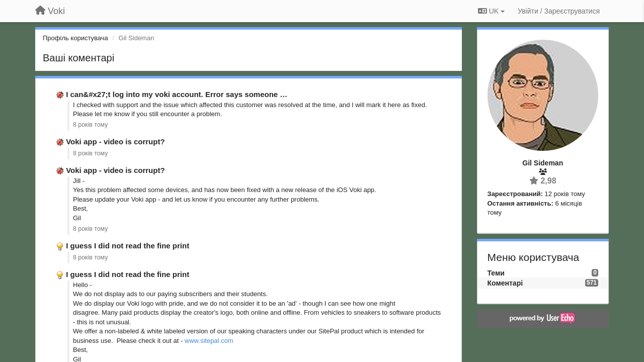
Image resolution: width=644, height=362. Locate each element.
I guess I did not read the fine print (128, 246)
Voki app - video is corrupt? (115, 142)
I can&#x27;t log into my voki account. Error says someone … (177, 94)
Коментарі (505, 283)
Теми (496, 273)
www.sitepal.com (209, 341)
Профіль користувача (75, 38)
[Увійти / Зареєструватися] (559, 11)
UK (491, 11)
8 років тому (90, 125)
